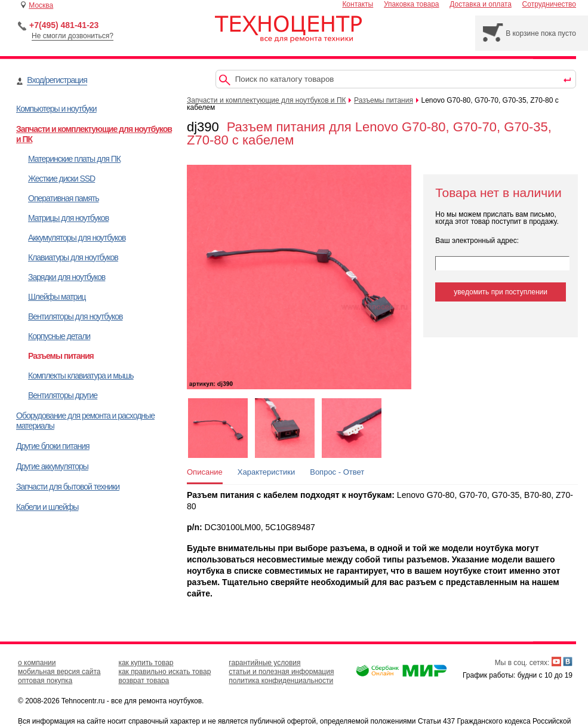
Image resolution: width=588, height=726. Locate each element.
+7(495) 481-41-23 (64, 25)
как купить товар (146, 663)
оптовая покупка (45, 681)
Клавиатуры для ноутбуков (73, 257)
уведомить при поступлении (501, 292)
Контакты (358, 4)
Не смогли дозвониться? (73, 36)
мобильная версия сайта (59, 672)
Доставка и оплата (481, 4)
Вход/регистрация (57, 80)
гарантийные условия (264, 663)
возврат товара (144, 681)
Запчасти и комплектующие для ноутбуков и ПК (267, 100)
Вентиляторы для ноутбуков (75, 316)
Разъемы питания (61, 356)
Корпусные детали (59, 336)
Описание (205, 472)
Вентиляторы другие (63, 395)
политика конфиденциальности (281, 681)
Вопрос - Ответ (337, 472)
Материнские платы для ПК (74, 159)
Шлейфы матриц (57, 297)
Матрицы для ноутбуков (68, 218)
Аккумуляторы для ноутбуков (77, 238)
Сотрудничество (549, 4)
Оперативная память (63, 198)
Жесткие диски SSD (61, 179)
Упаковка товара (412, 4)
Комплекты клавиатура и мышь (81, 376)
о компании (37, 663)
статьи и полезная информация (281, 672)
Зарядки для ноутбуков (67, 277)
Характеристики (266, 472)
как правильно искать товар (164, 672)
